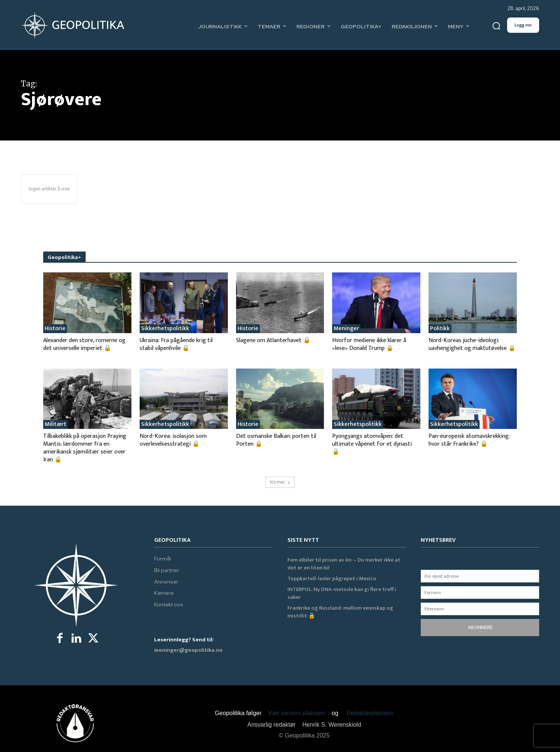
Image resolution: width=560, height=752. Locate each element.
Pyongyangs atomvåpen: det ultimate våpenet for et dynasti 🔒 (372, 444)
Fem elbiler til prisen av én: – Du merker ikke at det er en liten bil (344, 564)
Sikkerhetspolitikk (165, 329)
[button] (496, 26)
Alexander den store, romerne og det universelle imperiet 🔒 (84, 344)
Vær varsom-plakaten (297, 713)
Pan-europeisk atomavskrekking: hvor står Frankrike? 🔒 (469, 440)
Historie (55, 329)
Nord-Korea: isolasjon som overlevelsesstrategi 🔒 (173, 440)
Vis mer (280, 482)
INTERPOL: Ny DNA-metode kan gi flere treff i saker (342, 593)
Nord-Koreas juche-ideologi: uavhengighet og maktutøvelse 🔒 (472, 344)
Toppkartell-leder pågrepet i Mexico (332, 579)
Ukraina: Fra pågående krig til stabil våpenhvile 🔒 (176, 344)
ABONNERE (480, 627)
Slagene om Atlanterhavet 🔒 (273, 340)
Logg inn (523, 25)
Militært (55, 424)
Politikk (440, 329)
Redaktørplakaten (370, 713)
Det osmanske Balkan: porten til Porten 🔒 (276, 440)
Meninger (346, 329)
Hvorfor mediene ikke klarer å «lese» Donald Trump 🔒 (369, 344)
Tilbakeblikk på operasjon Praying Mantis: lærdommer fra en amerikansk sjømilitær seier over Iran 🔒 (85, 448)
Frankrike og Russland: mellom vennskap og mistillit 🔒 (340, 612)
